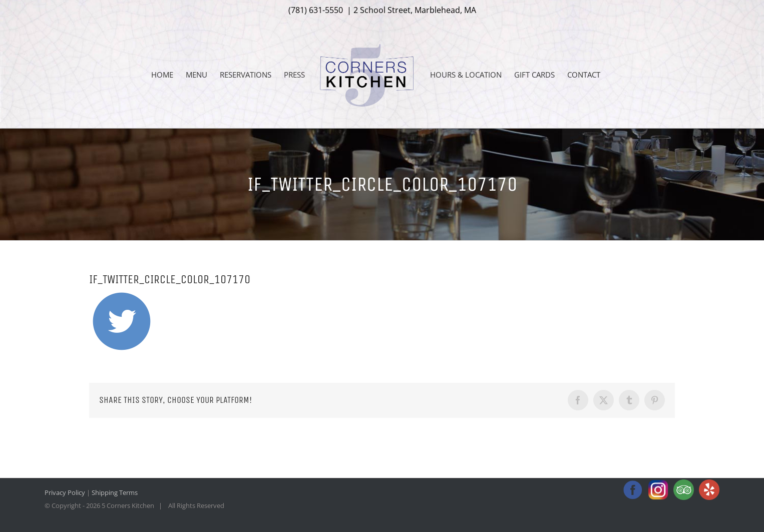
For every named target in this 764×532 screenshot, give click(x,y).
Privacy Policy (65, 492)
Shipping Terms (115, 492)
